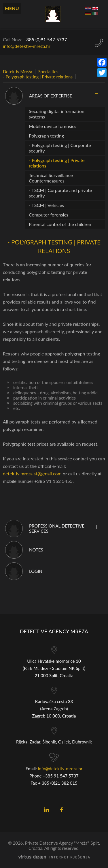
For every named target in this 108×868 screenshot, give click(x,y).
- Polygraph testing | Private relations (38, 77)
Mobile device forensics (53, 126)
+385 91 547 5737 (61, 776)
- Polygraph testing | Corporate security (60, 148)
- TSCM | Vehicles (46, 205)
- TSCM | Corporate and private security (60, 193)
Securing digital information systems (57, 114)
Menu (12, 8)
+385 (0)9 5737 (45, 39)
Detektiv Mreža (18, 71)
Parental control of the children (60, 224)
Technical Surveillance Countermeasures (51, 178)
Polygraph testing (46, 136)
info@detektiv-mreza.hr (27, 46)
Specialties (48, 71)
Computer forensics (49, 215)
